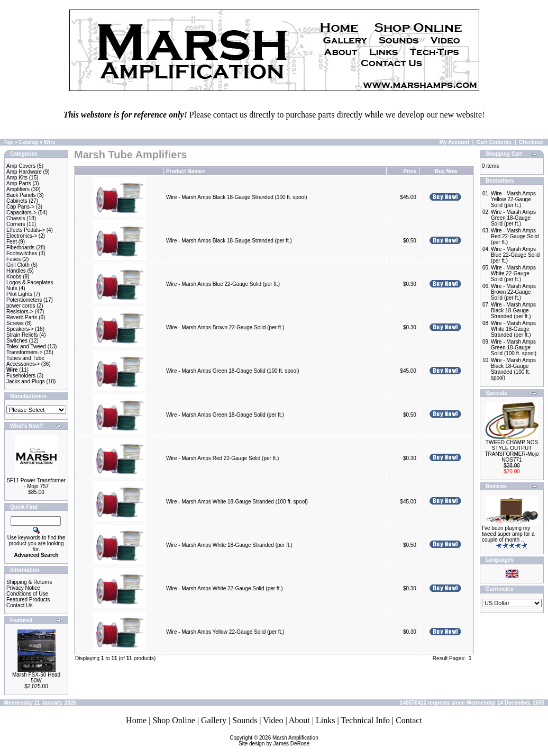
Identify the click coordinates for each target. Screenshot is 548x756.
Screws (15, 323)
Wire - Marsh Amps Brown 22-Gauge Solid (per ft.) (225, 327)
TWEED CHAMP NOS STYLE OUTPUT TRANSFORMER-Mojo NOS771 (512, 451)
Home (136, 720)
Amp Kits (17, 178)
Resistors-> (20, 312)
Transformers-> (24, 352)
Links (325, 720)
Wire (50, 142)
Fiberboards (20, 247)
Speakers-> (20, 329)
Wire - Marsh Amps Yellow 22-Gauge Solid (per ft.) (225, 632)
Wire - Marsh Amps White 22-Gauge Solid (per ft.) (225, 588)
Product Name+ (186, 171)
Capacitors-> (21, 213)
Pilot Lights (19, 294)
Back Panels (21, 195)
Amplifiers (18, 189)
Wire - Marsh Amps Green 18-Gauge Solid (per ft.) (225, 415)
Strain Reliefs (22, 335)
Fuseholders (21, 376)
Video (273, 720)
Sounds (245, 720)
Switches (17, 341)
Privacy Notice (23, 588)
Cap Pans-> (20, 207)
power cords (21, 306)
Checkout (531, 142)
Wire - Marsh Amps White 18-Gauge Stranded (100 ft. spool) (237, 502)
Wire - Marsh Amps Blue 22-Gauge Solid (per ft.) (223, 284)
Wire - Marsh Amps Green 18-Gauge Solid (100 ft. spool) (233, 371)
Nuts (12, 288)
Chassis (16, 218)
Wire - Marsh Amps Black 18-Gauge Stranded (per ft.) (229, 241)
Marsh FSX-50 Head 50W (36, 678)
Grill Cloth (18, 265)
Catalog (28, 142)
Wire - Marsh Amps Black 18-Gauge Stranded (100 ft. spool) (237, 197)
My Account (454, 142)
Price (409, 171)
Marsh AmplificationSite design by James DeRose (278, 741)
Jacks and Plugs (26, 381)
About (299, 720)
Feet (12, 242)
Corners (16, 224)
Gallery (214, 720)
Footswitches (22, 253)
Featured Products (28, 600)
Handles (16, 271)
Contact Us (19, 605)
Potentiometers (24, 300)
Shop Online (173, 720)
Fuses (13, 259)
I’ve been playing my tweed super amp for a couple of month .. (508, 534)
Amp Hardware (24, 172)
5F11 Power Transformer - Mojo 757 (36, 483)
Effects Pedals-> (26, 230)
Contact (409, 720)
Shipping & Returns (29, 582)
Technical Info (365, 720)
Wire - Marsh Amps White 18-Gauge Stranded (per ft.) (229, 545)
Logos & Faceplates (30, 282)
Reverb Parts (22, 317)
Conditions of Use (27, 594)
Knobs (14, 277)
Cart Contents (494, 142)
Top (8, 142)
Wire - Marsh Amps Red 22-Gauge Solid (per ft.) (222, 458)
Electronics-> (22, 236)
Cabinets (17, 201)
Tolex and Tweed (26, 346)
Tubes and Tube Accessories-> (25, 361)
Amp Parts (19, 183)
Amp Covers (21, 166)
